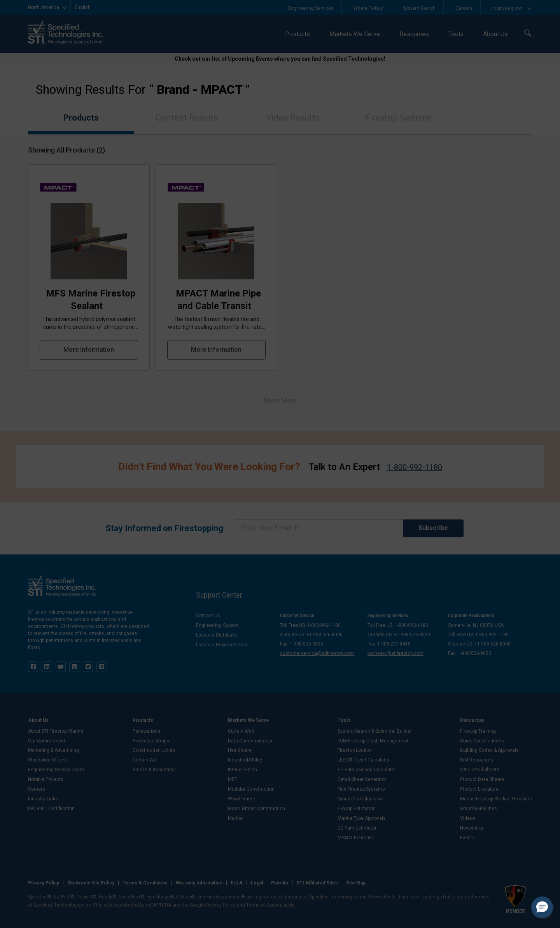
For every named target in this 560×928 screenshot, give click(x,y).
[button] (542, 907)
